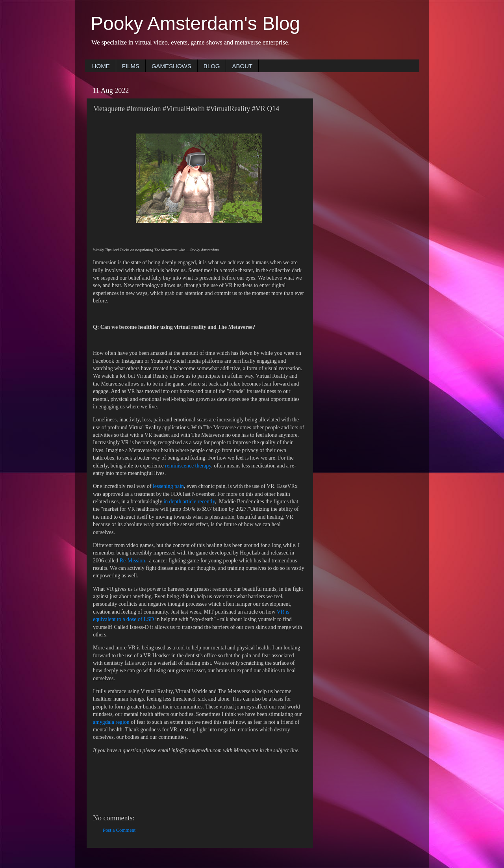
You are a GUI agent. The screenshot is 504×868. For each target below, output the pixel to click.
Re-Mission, (134, 561)
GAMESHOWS (171, 66)
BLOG (212, 66)
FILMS (131, 66)
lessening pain (168, 486)
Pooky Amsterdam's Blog (195, 23)
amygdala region (111, 722)
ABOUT (242, 66)
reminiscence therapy (188, 466)
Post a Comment (119, 830)
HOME (101, 66)
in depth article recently (189, 502)
